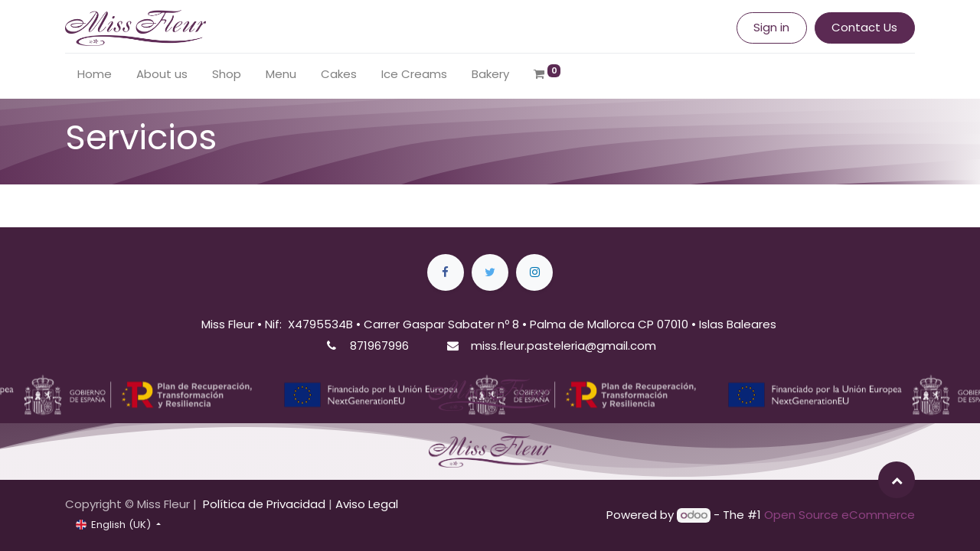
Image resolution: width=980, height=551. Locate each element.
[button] (897, 480)
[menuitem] (95, 75)
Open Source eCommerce (840, 515)
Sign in (771, 27)
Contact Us (864, 27)
